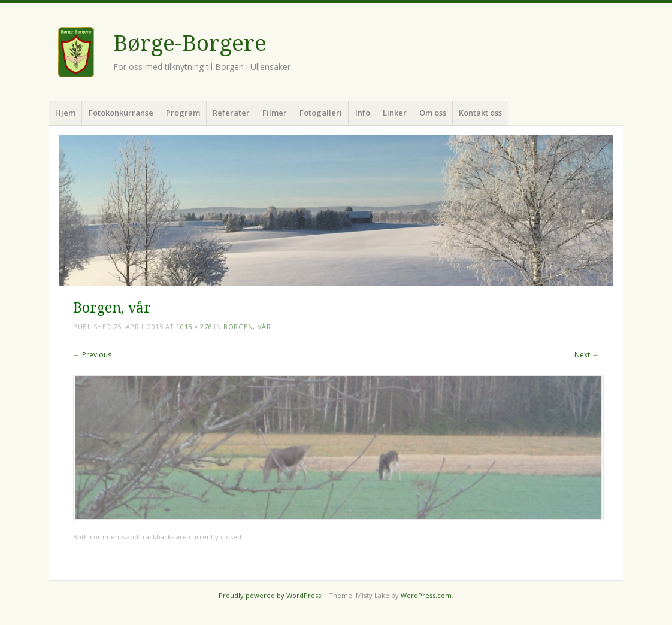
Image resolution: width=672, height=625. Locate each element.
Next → (587, 355)
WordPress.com (426, 595)
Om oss (433, 113)
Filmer (275, 113)
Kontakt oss (480, 113)
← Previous (92, 355)
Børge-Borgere (190, 43)
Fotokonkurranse (121, 113)
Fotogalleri (321, 113)
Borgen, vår (247, 327)
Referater (231, 113)
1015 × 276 (194, 327)
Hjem (65, 113)
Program (183, 113)
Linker (395, 113)
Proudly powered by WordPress (270, 595)
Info (363, 113)
